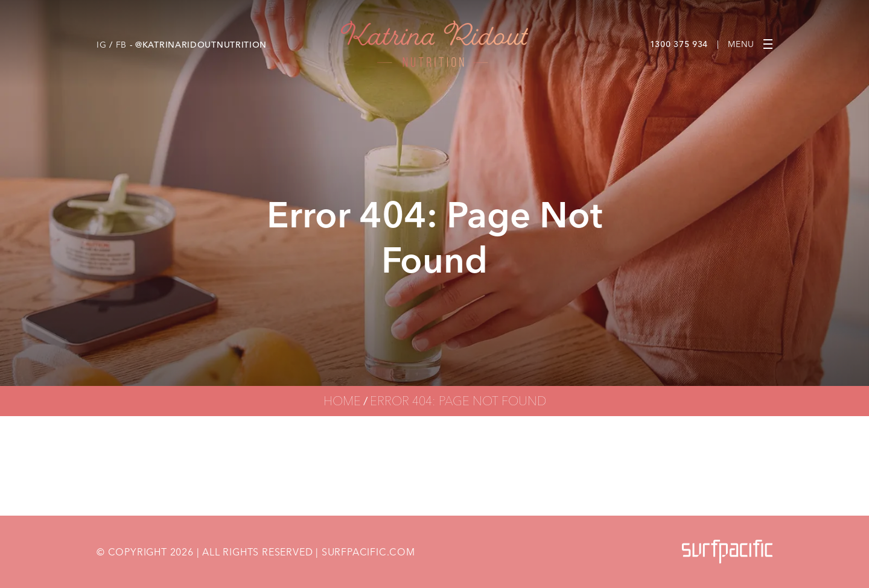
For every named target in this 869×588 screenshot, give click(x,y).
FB (121, 45)
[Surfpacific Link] (727, 552)
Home (342, 401)
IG (101, 45)
